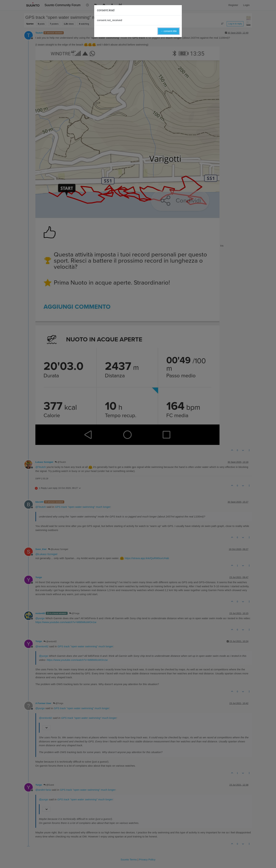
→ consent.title (169, 31)
